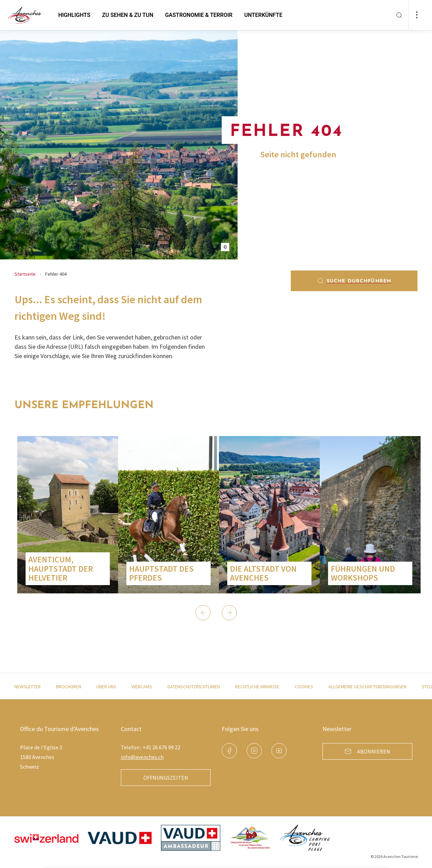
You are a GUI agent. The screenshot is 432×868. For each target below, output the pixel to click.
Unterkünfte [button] (263, 15)
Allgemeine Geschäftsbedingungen (367, 687)
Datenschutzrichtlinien (194, 687)
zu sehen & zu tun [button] (128, 15)
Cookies (304, 687)
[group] (68, 515)
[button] (203, 613)
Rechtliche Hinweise (257, 687)
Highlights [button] (74, 15)
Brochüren (69, 687)
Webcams (142, 687)
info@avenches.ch (142, 757)
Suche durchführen (354, 281)
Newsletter (28, 687)
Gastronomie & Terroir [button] (199, 15)
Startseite (25, 274)
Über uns (106, 687)
